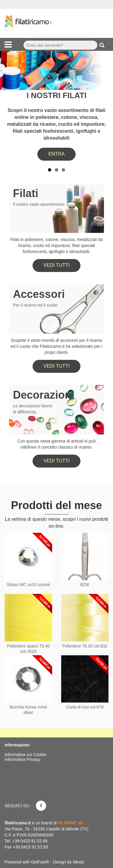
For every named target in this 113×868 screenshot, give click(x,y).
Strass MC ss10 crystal (28, 585)
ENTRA (56, 154)
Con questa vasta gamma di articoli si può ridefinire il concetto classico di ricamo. (57, 444)
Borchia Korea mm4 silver (28, 710)
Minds (78, 862)
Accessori (39, 294)
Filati (26, 193)
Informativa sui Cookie (25, 755)
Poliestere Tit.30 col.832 (85, 646)
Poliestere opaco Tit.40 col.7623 (28, 649)
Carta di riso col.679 (85, 707)
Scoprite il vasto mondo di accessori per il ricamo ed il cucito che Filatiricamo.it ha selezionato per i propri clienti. (56, 346)
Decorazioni (44, 395)
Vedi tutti (56, 265)
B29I (85, 585)
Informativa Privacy (22, 759)
